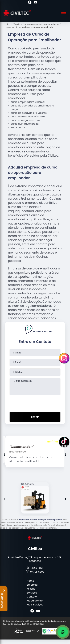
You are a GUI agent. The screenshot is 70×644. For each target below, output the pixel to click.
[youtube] (36, 3)
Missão (31, 589)
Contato (32, 597)
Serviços (32, 593)
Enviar (35, 417)
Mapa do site (35, 601)
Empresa (32, 585)
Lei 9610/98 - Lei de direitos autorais (41, 528)
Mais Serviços (35, 605)
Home (30, 581)
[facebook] (30, 3)
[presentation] (35, 403)
